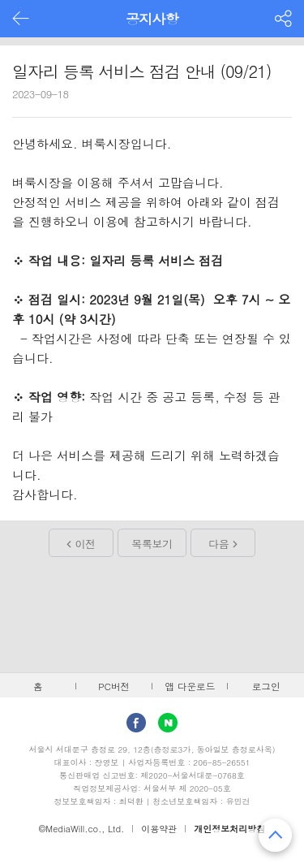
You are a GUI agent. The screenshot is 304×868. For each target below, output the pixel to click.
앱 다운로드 (190, 686)
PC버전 (114, 686)
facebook (136, 723)
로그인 (266, 686)
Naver (168, 723)
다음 (218, 544)
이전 (86, 544)
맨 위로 (275, 835)
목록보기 (152, 544)
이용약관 (159, 829)
